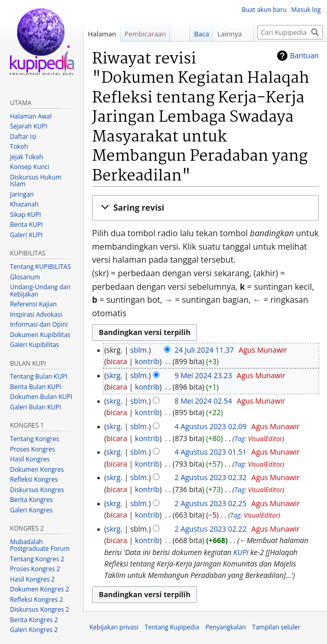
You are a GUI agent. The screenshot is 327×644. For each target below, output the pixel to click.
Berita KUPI (26, 224)
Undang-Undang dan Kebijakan (40, 291)
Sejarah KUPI (29, 126)
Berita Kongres (31, 500)
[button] (205, 208)
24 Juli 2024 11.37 (204, 350)
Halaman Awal (31, 116)
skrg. (115, 375)
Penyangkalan (226, 627)
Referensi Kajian (33, 304)
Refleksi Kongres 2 (36, 600)
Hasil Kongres (30, 459)
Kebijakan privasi (114, 627)
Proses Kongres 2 (35, 569)
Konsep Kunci (30, 167)
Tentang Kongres (34, 439)
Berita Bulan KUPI (35, 387)
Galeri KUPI (26, 235)
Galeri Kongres (31, 510)
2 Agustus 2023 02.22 (211, 529)
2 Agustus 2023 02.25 (211, 503)
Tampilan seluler (276, 627)
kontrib (147, 361)
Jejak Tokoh (27, 157)
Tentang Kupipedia (172, 627)
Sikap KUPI (25, 215)
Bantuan (304, 55)
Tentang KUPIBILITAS (40, 267)
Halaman (102, 34)
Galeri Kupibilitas (34, 345)
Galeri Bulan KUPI (35, 407)
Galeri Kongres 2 (34, 630)
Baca (194, 34)
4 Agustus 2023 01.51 (211, 452)
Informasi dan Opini (39, 324)
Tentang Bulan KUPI (39, 376)
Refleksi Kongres (34, 479)
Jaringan (22, 194)
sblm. (140, 350)
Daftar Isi (23, 137)
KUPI (241, 552)
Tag (240, 439)
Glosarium (25, 277)
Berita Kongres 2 (34, 620)
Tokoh (19, 146)
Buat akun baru (264, 10)
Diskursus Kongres (37, 490)
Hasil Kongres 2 (32, 579)
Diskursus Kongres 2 (40, 609)
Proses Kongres (32, 449)
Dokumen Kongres (37, 469)
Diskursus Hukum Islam (36, 181)
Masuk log (306, 10)
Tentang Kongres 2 (37, 559)
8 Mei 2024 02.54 (204, 401)
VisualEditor (265, 439)
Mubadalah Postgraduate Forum (40, 545)
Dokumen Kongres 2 (40, 589)
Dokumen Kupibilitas (40, 335)
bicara (117, 361)
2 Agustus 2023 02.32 (211, 477)
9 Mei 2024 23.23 (204, 375)
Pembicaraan (146, 34)
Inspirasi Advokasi (36, 314)
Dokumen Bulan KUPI (41, 397)
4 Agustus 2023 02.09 (211, 426)
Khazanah (24, 204)
